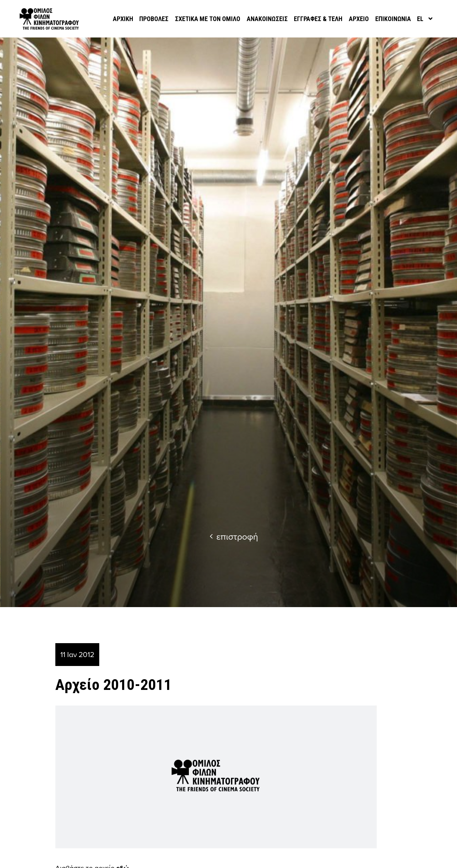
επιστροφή (234, 536)
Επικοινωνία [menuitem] (393, 19)
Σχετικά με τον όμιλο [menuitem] (208, 19)
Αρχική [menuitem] (123, 19)
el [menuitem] (420, 19)
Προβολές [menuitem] (154, 19)
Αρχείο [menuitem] (359, 19)
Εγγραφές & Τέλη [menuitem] (318, 19)
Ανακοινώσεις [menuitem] (267, 19)
